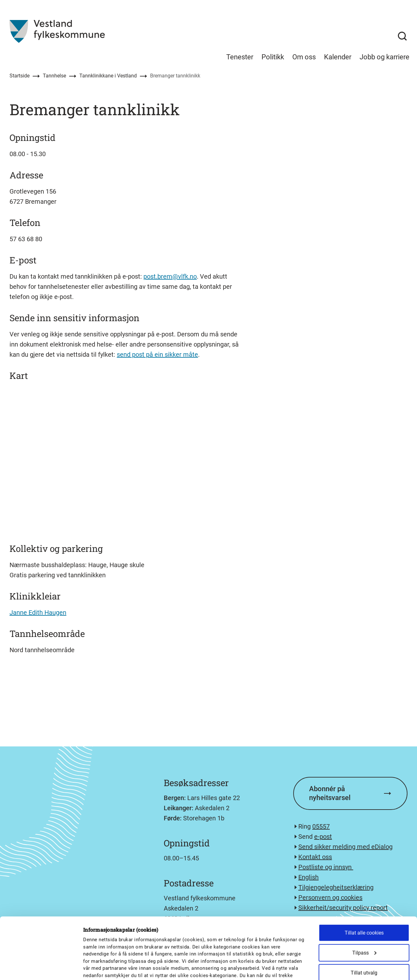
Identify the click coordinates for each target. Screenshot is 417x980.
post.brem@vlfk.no (170, 276)
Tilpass (364, 899)
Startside (20, 76)
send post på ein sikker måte (157, 354)
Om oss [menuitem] (304, 57)
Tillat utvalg (364, 919)
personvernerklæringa (225, 929)
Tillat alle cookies (364, 879)
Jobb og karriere (384, 57)
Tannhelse (54, 76)
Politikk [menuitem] (273, 57)
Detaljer (331, 968)
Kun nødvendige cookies (364, 939)
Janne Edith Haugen (38, 612)
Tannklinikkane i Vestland (108, 76)
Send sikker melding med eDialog (345, 847)
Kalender (338, 57)
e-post (323, 837)
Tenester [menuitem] (240, 57)
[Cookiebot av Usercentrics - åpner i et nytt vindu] (41, 968)
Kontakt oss (315, 857)
